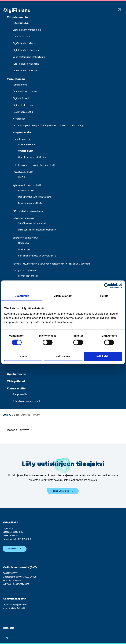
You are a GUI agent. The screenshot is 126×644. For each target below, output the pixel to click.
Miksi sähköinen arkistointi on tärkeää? (37, 230)
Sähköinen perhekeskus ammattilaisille (37, 256)
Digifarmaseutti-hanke (25, 92)
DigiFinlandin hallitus (24, 43)
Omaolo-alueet (26, 151)
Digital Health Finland (24, 105)
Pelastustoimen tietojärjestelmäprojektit (34, 165)
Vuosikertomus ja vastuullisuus (29, 57)
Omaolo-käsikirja (26, 144)
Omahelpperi (25, 249)
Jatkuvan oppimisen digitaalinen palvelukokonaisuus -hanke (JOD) (48, 126)
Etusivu (7, 415)
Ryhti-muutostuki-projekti (27, 185)
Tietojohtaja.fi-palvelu (24, 271)
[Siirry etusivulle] (17, 11)
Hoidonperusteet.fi (23, 112)
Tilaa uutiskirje (61, 491)
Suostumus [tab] (22, 296)
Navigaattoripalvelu (23, 132)
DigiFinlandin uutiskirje (25, 71)
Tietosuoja (8, 628)
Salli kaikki (103, 356)
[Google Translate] (120, 10)
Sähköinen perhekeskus (25, 238)
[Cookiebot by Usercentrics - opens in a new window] (107, 286)
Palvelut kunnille (26, 191)
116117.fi (21, 177)
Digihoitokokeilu (21, 98)
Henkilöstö (13, 549)
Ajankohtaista (17, 374)
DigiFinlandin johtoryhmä (26, 50)
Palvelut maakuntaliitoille (30, 203)
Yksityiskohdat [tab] (63, 296)
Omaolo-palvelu (21, 139)
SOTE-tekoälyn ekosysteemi (28, 211)
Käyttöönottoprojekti (28, 276)
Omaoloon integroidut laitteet (33, 157)
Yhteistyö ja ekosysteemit (26, 401)
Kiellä (23, 356)
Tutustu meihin (17, 17)
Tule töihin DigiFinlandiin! (26, 64)
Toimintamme (16, 79)
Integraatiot (19, 119)
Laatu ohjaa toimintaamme (27, 30)
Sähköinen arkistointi (24, 218)
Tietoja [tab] (104, 296)
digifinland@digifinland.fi (15, 605)
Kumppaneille (16, 389)
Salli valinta (63, 356)
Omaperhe (23, 243)
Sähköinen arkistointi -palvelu (33, 223)
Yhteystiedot (16, 381)
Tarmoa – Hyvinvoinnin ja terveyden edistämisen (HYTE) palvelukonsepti (51, 264)
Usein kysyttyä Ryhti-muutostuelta (35, 197)
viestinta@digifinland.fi (14, 608)
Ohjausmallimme (22, 37)
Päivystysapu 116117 (23, 172)
